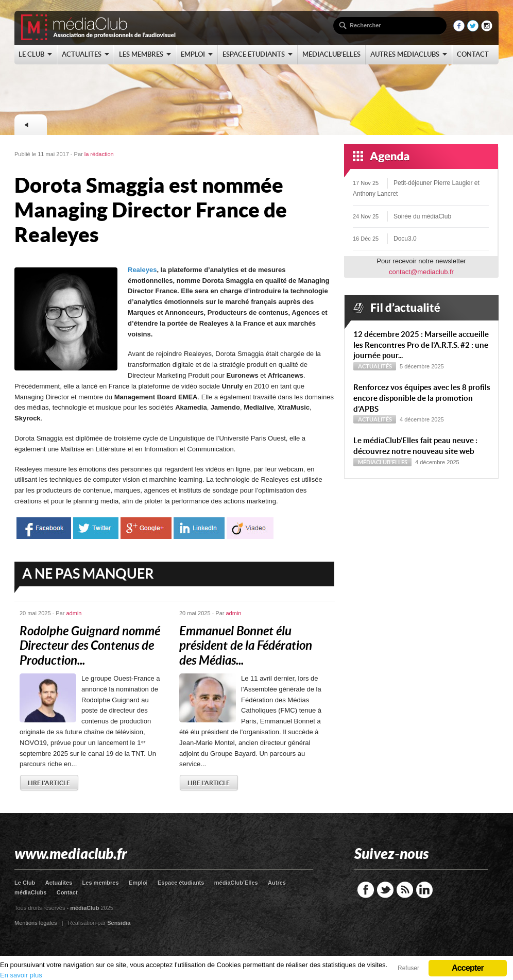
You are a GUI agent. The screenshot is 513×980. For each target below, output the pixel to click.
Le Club (25, 883)
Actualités (375, 366)
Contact (67, 892)
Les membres (101, 883)
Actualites (59, 883)
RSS (405, 890)
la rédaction (99, 154)
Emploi (138, 883)
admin (74, 613)
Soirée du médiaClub (422, 216)
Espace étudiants (181, 883)
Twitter (385, 890)
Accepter (468, 968)
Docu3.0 (405, 239)
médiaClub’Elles (236, 883)
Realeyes (142, 270)
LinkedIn (424, 890)
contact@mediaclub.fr (421, 272)
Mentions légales (36, 923)
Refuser (408, 968)
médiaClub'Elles (383, 462)
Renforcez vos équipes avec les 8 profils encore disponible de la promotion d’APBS (422, 398)
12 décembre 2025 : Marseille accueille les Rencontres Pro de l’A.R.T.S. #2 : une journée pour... (421, 345)
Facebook (366, 890)
